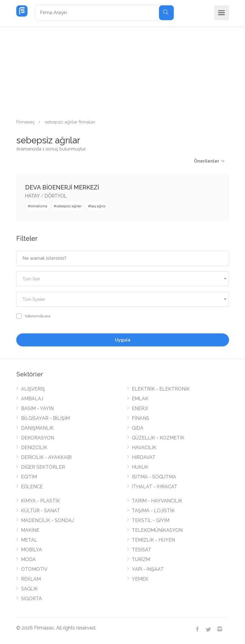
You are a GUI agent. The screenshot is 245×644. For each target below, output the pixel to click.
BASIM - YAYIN (37, 408)
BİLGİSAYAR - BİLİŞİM (45, 418)
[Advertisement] (123, 70)
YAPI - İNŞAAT (148, 569)
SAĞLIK (29, 589)
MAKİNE (30, 530)
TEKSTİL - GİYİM (151, 520)
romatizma (39, 206)
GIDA (138, 428)
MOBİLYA (31, 550)
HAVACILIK (144, 448)
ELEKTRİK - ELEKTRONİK (161, 389)
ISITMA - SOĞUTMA (154, 477)
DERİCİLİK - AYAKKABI (46, 457)
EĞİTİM (29, 477)
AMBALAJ (32, 399)
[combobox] (123, 279)
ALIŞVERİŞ (33, 389)
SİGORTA (31, 599)
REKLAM (31, 579)
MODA (28, 559)
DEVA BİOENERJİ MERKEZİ (62, 187)
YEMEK (140, 579)
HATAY (32, 196)
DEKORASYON (38, 438)
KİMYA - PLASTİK (40, 501)
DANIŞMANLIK (37, 428)
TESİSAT (142, 550)
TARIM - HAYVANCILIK (157, 501)
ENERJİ (140, 408)
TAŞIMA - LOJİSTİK (153, 511)
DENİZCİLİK (34, 448)
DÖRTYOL (56, 196)
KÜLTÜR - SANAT (40, 511)
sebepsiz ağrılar (69, 206)
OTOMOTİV (34, 569)
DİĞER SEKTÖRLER (43, 467)
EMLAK (140, 399)
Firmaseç (25, 122)
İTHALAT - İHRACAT (155, 487)
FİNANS (141, 418)
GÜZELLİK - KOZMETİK (158, 438)
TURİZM (141, 559)
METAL (29, 540)
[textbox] (123, 279)
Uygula (123, 340)
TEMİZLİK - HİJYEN (153, 540)
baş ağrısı (98, 206)
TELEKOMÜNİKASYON (157, 530)
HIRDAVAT (144, 457)
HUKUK (140, 467)
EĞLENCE (32, 487)
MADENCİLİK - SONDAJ (47, 520)
